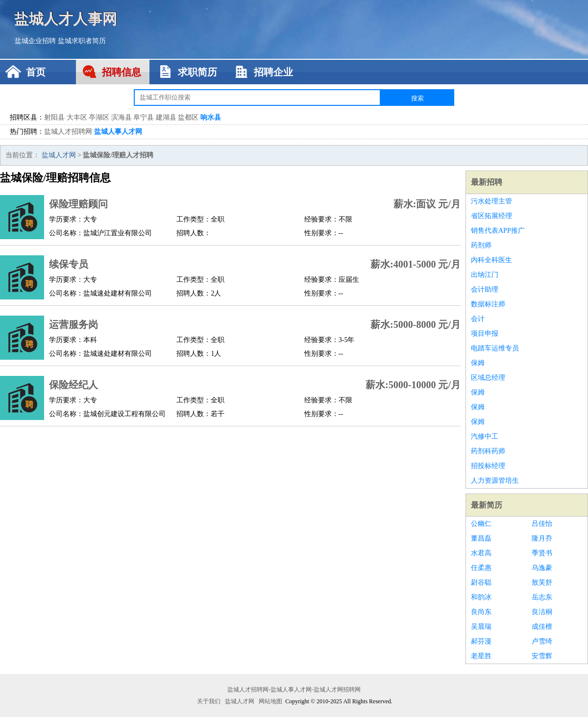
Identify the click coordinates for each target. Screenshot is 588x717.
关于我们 (209, 701)
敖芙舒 (542, 582)
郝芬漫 (481, 641)
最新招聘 (487, 182)
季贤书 (542, 553)
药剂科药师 (488, 451)
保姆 (478, 363)
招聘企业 (273, 72)
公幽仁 (481, 524)
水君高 (481, 553)
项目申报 (485, 334)
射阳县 (54, 117)
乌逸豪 (542, 568)
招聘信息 (122, 72)
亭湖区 (99, 117)
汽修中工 (485, 436)
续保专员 (69, 264)
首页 (36, 72)
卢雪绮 (542, 641)
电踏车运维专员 (495, 348)
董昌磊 (481, 538)
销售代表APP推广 (498, 231)
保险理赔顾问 (78, 204)
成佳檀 (542, 627)
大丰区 (77, 117)
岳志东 (542, 597)
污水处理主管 (491, 201)
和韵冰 (481, 597)
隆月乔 (542, 538)
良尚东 (481, 612)
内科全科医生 (491, 260)
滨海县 (122, 117)
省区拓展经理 (491, 216)
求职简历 (197, 72)
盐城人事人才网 (118, 132)
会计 (478, 319)
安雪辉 (542, 656)
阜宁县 (144, 117)
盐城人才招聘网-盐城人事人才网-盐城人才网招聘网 (294, 690)
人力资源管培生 (495, 481)
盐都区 (188, 117)
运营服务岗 (73, 324)
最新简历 (487, 505)
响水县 (211, 117)
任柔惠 (481, 568)
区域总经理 (488, 378)
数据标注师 (488, 304)
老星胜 (481, 656)
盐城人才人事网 (66, 18)
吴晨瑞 (481, 627)
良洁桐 (542, 612)
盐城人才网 (59, 155)
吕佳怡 (542, 524)
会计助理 (485, 289)
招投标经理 (488, 466)
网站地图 (270, 701)
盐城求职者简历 (82, 41)
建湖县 (166, 117)
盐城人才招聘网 (68, 132)
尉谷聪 (481, 582)
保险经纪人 (73, 385)
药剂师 (481, 245)
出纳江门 (485, 275)
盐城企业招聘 (35, 41)
